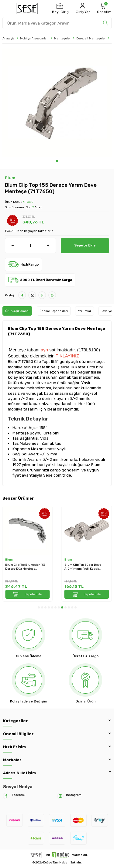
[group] (57, 103)
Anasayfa (9, 38)
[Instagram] (60, 796)
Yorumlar (85, 311)
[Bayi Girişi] (60, 8)
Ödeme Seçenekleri (54, 311)
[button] (57, 161)
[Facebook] (6, 796)
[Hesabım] (82, 8)
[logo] (27, 8)
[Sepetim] (104, 8)
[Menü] (7, 8)
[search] (105, 23)
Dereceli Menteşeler (91, 38)
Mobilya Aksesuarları (34, 38)
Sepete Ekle (85, 245)
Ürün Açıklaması (17, 311)
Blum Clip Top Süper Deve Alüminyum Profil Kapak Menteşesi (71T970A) (83, 567)
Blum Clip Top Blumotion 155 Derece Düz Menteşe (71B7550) (25, 567)
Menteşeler (62, 38)
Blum (10, 178)
